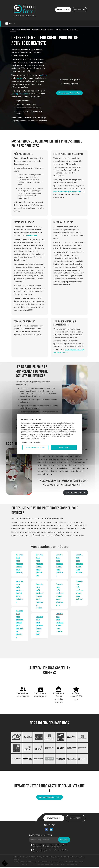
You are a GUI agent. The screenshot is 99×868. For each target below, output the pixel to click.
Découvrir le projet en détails (75, 493)
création (44, 75)
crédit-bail (32, 236)
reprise (20, 78)
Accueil (12, 30)
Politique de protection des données (48, 866)
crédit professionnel (21, 94)
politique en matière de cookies (33, 438)
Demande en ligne (63, 10)
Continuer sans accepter (31, 443)
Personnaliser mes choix (35, 447)
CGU (34, 866)
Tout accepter (64, 447)
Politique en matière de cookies (70, 866)
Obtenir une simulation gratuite (69, 93)
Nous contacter (79, 10)
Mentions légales (25, 866)
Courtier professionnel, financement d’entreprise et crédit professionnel (35, 30)
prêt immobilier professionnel (67, 191)
